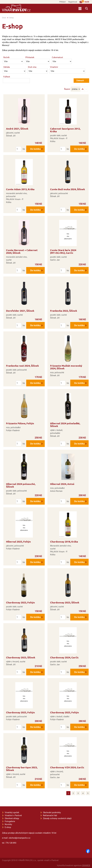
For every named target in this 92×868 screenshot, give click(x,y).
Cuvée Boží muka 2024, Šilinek (67, 189)
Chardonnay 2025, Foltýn (20, 712)
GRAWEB (86, 865)
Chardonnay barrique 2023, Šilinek (22, 769)
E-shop (11, 18)
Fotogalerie (10, 821)
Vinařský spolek (12, 812)
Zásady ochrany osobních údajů (57, 818)
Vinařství (54, 67)
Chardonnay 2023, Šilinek (65, 602)
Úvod (4, 18)
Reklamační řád (50, 815)
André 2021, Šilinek (17, 129)
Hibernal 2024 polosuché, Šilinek (21, 485)
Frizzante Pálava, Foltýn (20, 423)
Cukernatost (57, 57)
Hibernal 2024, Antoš (62, 484)
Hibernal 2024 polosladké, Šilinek (65, 425)
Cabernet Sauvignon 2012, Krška (65, 130)
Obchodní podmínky (52, 812)
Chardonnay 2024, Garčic (64, 657)
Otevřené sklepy (12, 818)
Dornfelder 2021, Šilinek (20, 311)
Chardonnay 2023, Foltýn (20, 602)
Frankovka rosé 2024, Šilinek (22, 366)
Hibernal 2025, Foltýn (18, 542)
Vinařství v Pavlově (13, 815)
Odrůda (7, 67)
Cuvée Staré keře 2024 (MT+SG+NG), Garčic (63, 251)
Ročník (6, 57)
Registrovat (73, 2)
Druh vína (32, 67)
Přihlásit (62, 2)
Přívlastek (30, 57)
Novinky (8, 824)
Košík (85, 2)
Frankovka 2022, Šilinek (64, 311)
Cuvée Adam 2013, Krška (20, 189)
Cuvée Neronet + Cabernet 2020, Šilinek (22, 251)
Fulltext (7, 77)
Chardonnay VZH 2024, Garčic (67, 767)
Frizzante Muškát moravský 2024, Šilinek (66, 367)
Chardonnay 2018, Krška (64, 542)
